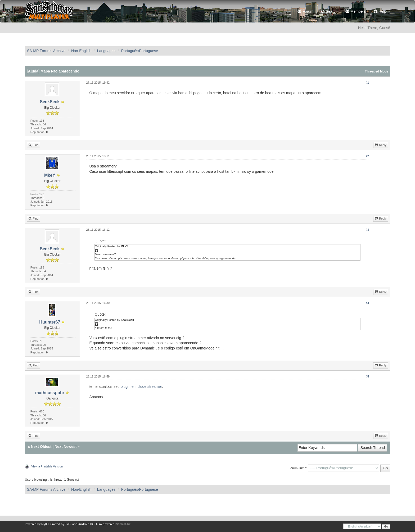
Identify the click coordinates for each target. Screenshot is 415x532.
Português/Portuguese (140, 51)
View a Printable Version (47, 466)
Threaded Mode (376, 71)
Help (380, 11)
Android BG (86, 524)
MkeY (50, 175)
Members (356, 11)
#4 (367, 303)
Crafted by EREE (61, 524)
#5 (367, 376)
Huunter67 (50, 322)
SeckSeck (50, 102)
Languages (106, 51)
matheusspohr (50, 393)
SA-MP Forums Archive (46, 51)
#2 (367, 156)
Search (329, 11)
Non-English (81, 51)
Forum (305, 11)
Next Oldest (41, 447)
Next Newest (66, 447)
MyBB (45, 524)
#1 (367, 83)
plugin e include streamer (141, 387)
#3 (367, 230)
